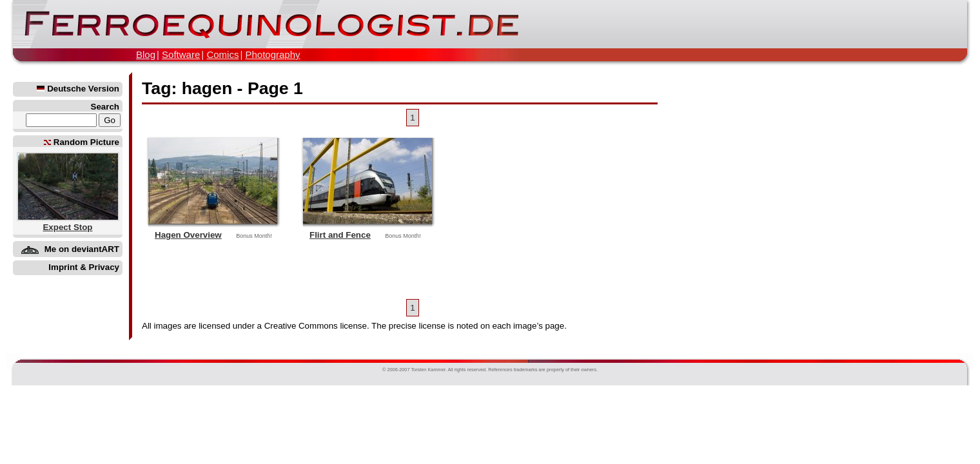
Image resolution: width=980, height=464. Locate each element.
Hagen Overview (188, 235)
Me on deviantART (82, 249)
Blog (146, 54)
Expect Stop (67, 227)
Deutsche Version (78, 89)
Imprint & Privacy (84, 267)
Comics (222, 54)
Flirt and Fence (340, 235)
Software (181, 54)
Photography (272, 54)
